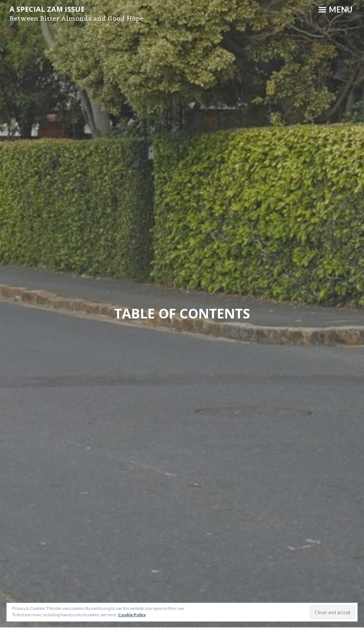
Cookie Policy (132, 615)
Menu (336, 10)
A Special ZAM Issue (47, 9)
